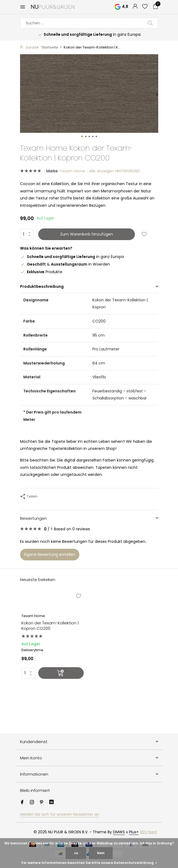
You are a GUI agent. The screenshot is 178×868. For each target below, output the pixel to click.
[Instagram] (32, 803)
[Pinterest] (42, 803)
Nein (101, 853)
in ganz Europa (72, 257)
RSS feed (148, 832)
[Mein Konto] (135, 7)
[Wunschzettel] (145, 7)
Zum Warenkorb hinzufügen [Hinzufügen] (87, 234)
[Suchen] (89, 23)
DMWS (119, 832)
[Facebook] (22, 803)
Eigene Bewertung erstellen (50, 554)
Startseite (52, 47)
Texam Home (72, 171)
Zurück (29, 47)
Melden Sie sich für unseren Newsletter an (60, 814)
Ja (76, 853)
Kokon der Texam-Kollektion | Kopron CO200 (50, 626)
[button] (82, 136)
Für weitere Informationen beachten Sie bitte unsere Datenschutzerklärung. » (89, 863)
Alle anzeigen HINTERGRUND (115, 171)
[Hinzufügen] (61, 673)
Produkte (41, 272)
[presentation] (21, 94)
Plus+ (134, 832)
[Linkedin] (51, 803)
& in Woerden (65, 264)
